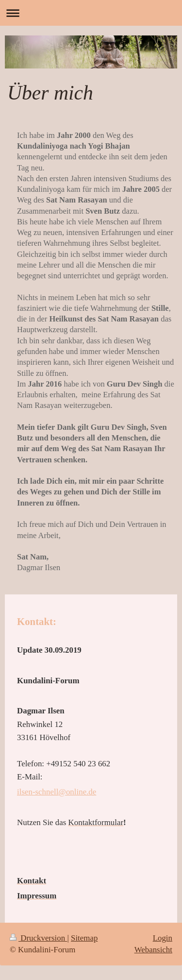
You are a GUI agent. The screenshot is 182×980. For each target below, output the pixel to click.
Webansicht (153, 950)
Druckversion (38, 938)
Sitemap (84, 938)
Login (163, 938)
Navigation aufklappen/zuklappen (91, 13)
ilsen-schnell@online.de (57, 792)
